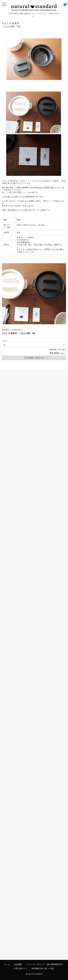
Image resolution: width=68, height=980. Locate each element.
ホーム (7, 965)
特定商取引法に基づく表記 (43, 969)
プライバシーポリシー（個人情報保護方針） (45, 965)
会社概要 (18, 965)
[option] (34, 294)
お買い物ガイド (20, 969)
